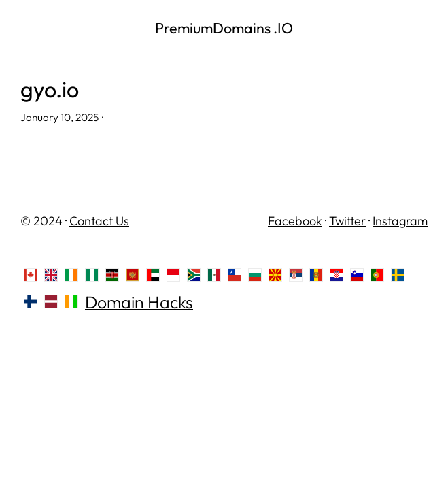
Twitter (347, 221)
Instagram (400, 221)
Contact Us (99, 221)
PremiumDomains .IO (224, 28)
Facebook (295, 221)
